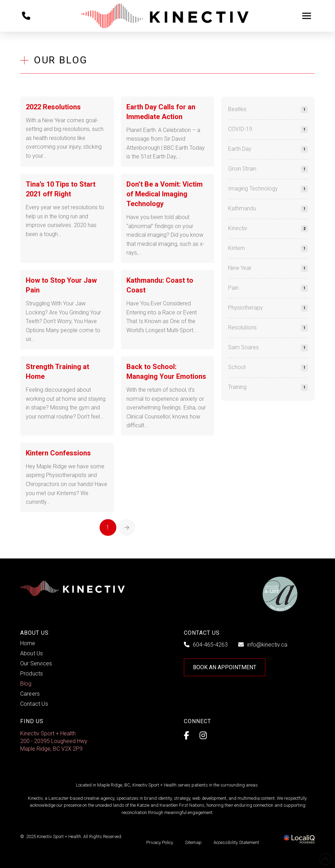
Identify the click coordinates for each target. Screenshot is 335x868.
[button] (306, 16)
